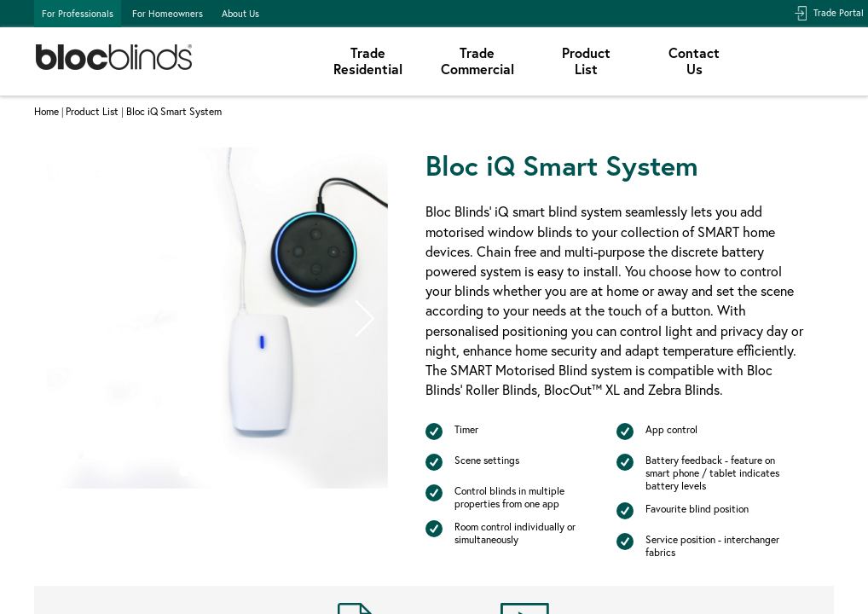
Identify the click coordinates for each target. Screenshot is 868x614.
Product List (92, 111)
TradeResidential (368, 61)
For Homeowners (168, 14)
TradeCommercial (477, 61)
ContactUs (694, 61)
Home (46, 111)
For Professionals (78, 14)
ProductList (586, 61)
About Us (240, 14)
